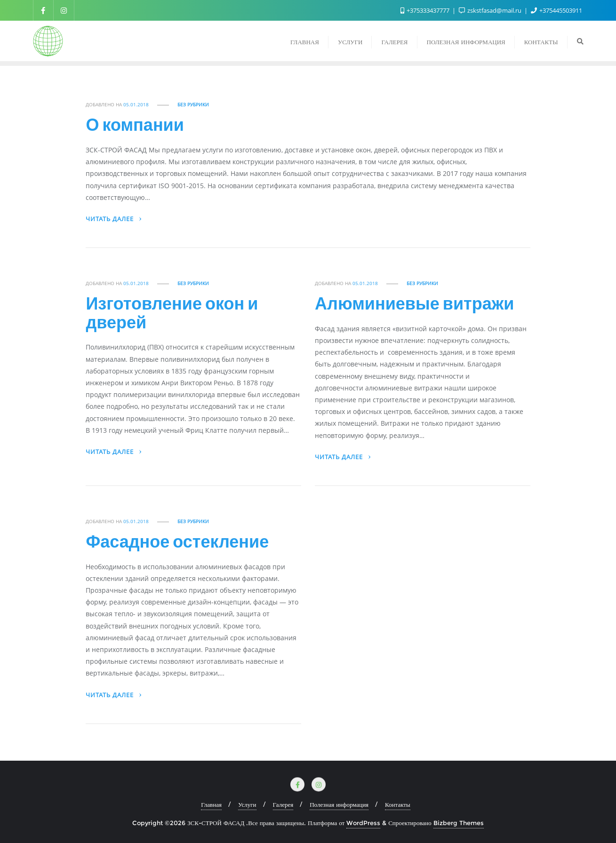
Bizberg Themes (459, 823)
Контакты (398, 804)
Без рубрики (193, 105)
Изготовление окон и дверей (172, 312)
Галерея (283, 804)
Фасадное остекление (177, 541)
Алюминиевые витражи (414, 303)
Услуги (247, 804)
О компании (135, 124)
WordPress (363, 823)
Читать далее (114, 219)
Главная (211, 804)
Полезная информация (339, 804)
